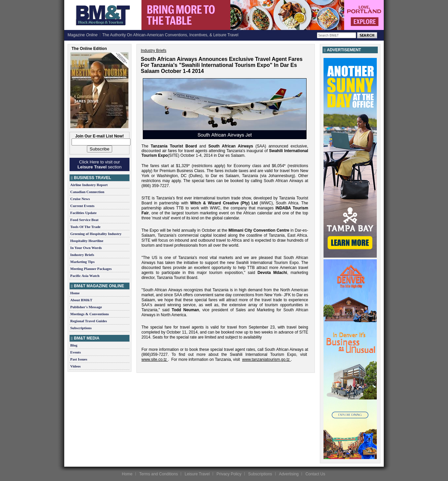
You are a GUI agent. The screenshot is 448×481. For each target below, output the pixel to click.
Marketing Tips (82, 262)
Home (75, 293)
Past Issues (79, 359)
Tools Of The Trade (85, 227)
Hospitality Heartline (87, 241)
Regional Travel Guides (89, 321)
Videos (75, 366)
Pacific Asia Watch (85, 276)
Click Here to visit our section (100, 164)
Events (76, 352)
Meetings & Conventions (90, 314)
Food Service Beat (84, 220)
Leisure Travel (197, 474)
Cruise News (80, 199)
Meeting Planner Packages (91, 269)
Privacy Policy (229, 474)
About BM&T (81, 300)
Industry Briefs (82, 255)
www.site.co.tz (154, 360)
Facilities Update (83, 213)
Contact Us (315, 474)
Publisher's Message (86, 307)
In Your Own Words (86, 248)
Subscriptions (81, 328)
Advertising (289, 474)
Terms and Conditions (158, 474)
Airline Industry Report (89, 185)
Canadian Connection (87, 192)
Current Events (82, 206)
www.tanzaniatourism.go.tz (266, 360)
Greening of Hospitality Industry (96, 234)
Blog (74, 345)
